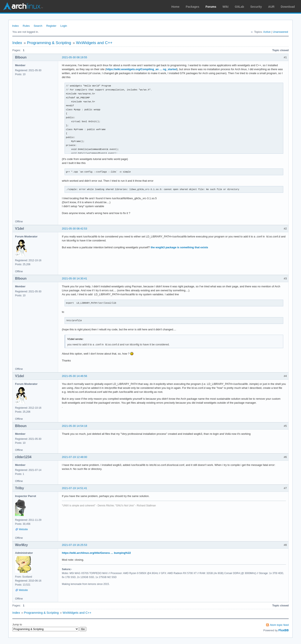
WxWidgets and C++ (94, 43)
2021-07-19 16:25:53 (75, 545)
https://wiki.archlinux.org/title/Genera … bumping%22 (96, 553)
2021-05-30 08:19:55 (75, 57)
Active (267, 32)
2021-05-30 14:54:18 (75, 426)
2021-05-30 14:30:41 (75, 278)
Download (288, 7)
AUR (271, 7)
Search (38, 26)
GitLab (239, 7)
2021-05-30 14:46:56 (75, 376)
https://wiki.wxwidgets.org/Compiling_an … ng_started (142, 69)
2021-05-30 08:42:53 (75, 229)
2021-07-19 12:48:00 (75, 457)
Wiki (226, 7)
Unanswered (280, 32)
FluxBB (284, 630)
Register (51, 26)
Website (23, 529)
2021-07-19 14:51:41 (75, 488)
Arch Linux (23, 6)
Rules (26, 26)
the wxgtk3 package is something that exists (179, 247)
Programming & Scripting (49, 43)
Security (256, 7)
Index (15, 26)
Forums (211, 7)
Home (175, 7)
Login (64, 26)
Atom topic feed (279, 625)
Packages (193, 7)
